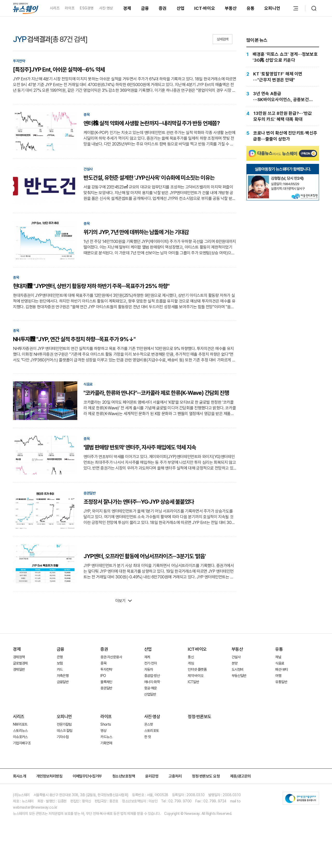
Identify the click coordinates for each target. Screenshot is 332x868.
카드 (60, 669)
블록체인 (106, 682)
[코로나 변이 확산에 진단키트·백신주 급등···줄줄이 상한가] (283, 136)
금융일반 (63, 682)
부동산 (231, 8)
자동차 (149, 669)
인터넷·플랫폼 (197, 669)
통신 (191, 657)
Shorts (106, 724)
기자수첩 (63, 737)
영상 (103, 731)
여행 (278, 676)
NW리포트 (20, 724)
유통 (251, 8)
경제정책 (19, 657)
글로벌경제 (20, 663)
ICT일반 (193, 682)
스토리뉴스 (20, 731)
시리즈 (55, 8)
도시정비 (237, 669)
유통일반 (281, 682)
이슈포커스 (20, 737)
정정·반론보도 (200, 717)
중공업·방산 (152, 676)
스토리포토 (152, 731)
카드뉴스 (106, 737)
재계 (147, 657)
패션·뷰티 (282, 669)
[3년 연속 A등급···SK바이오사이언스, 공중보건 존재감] (283, 97)
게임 (191, 663)
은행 (60, 657)
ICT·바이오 (205, 8)
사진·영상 (106, 8)
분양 (235, 663)
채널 (278, 657)
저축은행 (63, 676)
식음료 (280, 663)
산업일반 (150, 694)
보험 (60, 663)
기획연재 (106, 743)
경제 (127, 8)
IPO (103, 676)
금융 (145, 8)
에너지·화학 (152, 682)
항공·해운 (151, 688)
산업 (181, 8)
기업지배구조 (22, 743)
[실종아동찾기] (258, 178)
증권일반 (106, 688)
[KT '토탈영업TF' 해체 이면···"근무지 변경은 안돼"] (283, 77)
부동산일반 (239, 676)
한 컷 (148, 737)
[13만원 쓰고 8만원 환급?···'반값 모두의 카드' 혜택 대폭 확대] (283, 116)
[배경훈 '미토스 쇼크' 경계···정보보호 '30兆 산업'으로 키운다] (283, 57)
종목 (103, 663)
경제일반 (19, 669)
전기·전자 (151, 663)
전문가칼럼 (64, 724)
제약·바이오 (196, 676)
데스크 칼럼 (65, 731)
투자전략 (106, 669)
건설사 (236, 657)
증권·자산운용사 (111, 657)
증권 (163, 8)
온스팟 (149, 724)
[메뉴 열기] (296, 8)
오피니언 (272, 8)
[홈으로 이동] (26, 8)
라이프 (70, 8)
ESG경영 (87, 8)
